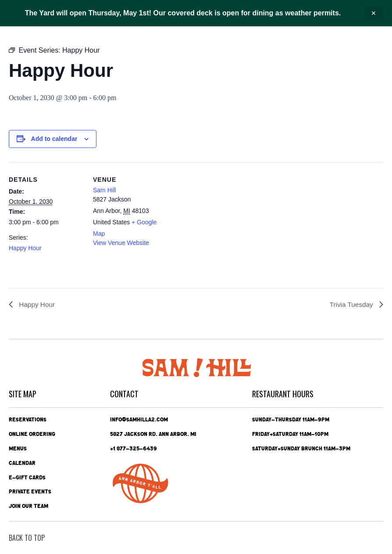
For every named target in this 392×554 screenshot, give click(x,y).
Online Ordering (32, 434)
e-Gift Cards (27, 477)
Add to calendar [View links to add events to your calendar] (54, 139)
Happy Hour (25, 248)
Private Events (30, 492)
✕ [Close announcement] (374, 13)
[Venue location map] (223, 223)
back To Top (27, 538)
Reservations (28, 419)
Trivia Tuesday (351, 304)
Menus (18, 448)
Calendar (22, 463)
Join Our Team (29, 506)
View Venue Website (121, 243)
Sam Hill (104, 190)
